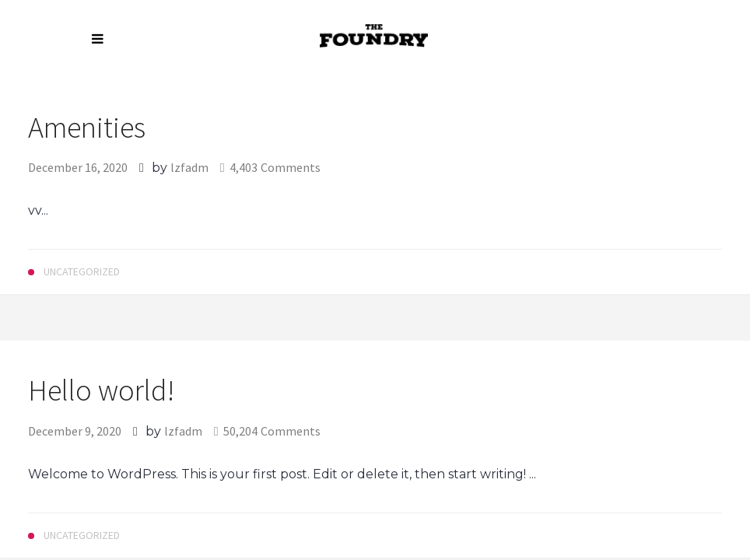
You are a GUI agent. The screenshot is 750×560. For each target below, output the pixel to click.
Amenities (87, 127)
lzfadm (189, 167)
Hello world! (101, 390)
